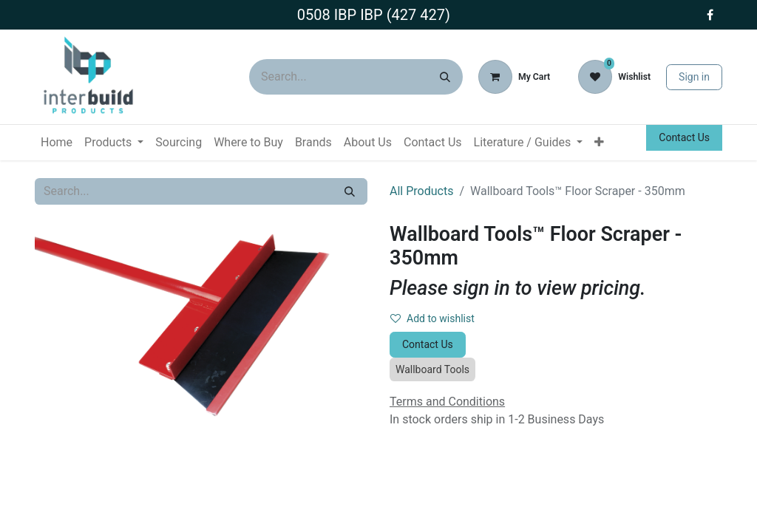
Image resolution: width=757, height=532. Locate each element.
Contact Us (684, 137)
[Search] (445, 77)
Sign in (694, 77)
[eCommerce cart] (514, 77)
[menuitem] (57, 143)
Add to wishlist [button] (432, 318)
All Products (421, 191)
